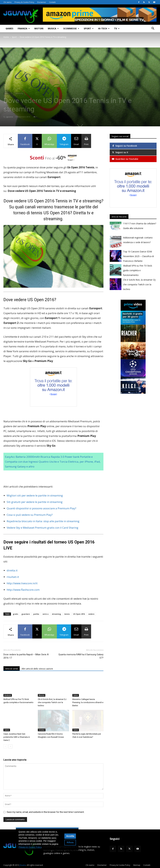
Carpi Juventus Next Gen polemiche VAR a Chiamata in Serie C (17, 737)
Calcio (76, 695)
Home (6, 37)
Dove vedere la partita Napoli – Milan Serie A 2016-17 (26, 656)
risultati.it (13, 577)
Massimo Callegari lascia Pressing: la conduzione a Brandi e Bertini (88, 702)
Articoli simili (12, 669)
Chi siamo (7, 2)
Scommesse (71, 28)
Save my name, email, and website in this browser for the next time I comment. (46, 812)
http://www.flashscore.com (23, 590)
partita (36, 614)
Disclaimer (42, 2)
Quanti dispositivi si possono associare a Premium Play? (41, 508)
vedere (91, 614)
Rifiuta (70, 842)
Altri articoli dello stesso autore (37, 669)
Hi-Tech (104, 28)
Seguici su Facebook (124, 146)
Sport (89, 28)
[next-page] (10, 746)
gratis (16, 614)
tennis (67, 614)
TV (117, 28)
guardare (26, 614)
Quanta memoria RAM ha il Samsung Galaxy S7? (81, 656)
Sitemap (137, 865)
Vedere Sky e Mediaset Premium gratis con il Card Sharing (42, 528)
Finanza (24, 28)
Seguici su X (120, 152)
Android (8, 695)
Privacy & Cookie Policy (24, 2)
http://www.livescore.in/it (22, 583)
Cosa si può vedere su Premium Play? (30, 515)
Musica (53, 28)
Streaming (19, 93)
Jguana (10, 117)
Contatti (52, 2)
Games (9, 28)
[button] (153, 29)
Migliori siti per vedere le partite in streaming (35, 495)
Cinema (42, 730)
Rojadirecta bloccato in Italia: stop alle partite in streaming (43, 521)
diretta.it (12, 570)
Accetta (70, 836)
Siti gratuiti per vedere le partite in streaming (35, 502)
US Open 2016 (79, 614)
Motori (39, 28)
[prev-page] (5, 746)
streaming (56, 614)
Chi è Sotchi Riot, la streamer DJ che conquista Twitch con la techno (52, 702)
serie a (45, 614)
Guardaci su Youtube (125, 159)
